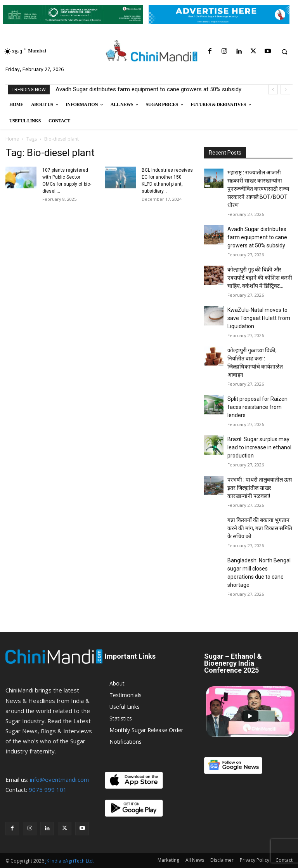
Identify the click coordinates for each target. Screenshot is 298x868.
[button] (284, 52)
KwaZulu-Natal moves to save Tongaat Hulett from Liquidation (259, 318)
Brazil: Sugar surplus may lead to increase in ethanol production (259, 447)
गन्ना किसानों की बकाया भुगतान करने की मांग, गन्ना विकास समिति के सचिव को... (260, 528)
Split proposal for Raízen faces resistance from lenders (257, 407)
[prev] (273, 90)
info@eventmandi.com (59, 779)
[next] (285, 90)
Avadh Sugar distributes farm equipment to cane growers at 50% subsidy (148, 89)
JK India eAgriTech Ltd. (70, 861)
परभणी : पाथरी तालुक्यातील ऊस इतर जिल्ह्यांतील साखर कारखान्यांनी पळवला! (260, 488)
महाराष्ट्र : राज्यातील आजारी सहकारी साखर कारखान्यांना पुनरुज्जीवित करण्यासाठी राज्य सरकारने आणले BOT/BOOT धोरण (258, 189)
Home (12, 139)
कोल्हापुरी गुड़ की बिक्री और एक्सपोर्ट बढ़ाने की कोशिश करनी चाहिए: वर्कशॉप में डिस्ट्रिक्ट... (260, 278)
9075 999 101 (48, 790)
